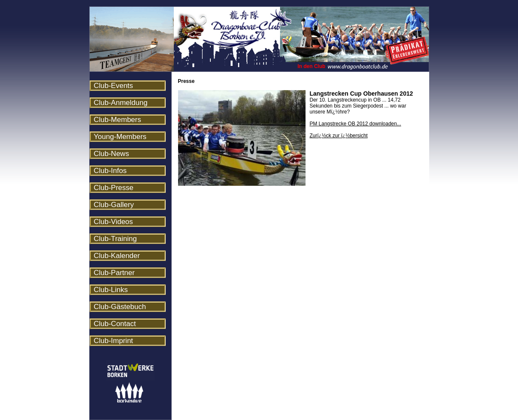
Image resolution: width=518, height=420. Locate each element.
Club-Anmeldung (121, 103)
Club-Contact (115, 324)
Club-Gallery (114, 205)
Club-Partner (114, 273)
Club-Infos (110, 171)
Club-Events (114, 86)
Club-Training (115, 239)
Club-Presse (114, 188)
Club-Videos (113, 222)
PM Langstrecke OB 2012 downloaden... (355, 124)
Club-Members (117, 120)
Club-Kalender (117, 256)
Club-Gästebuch (120, 307)
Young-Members (120, 137)
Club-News (112, 154)
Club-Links (111, 290)
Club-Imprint (114, 341)
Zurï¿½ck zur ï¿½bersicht (339, 136)
